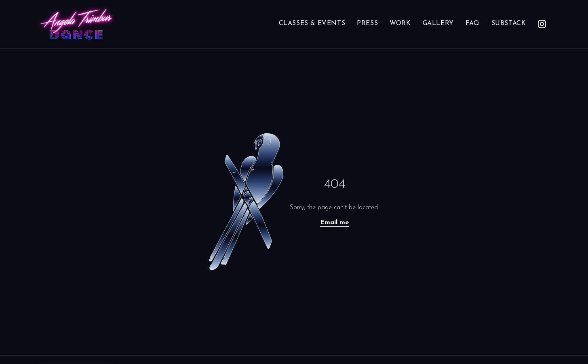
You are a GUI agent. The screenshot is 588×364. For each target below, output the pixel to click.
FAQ (473, 23)
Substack (509, 23)
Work (400, 23)
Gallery (438, 23)
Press (367, 23)
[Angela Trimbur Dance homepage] (76, 24)
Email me (334, 223)
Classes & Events (312, 23)
